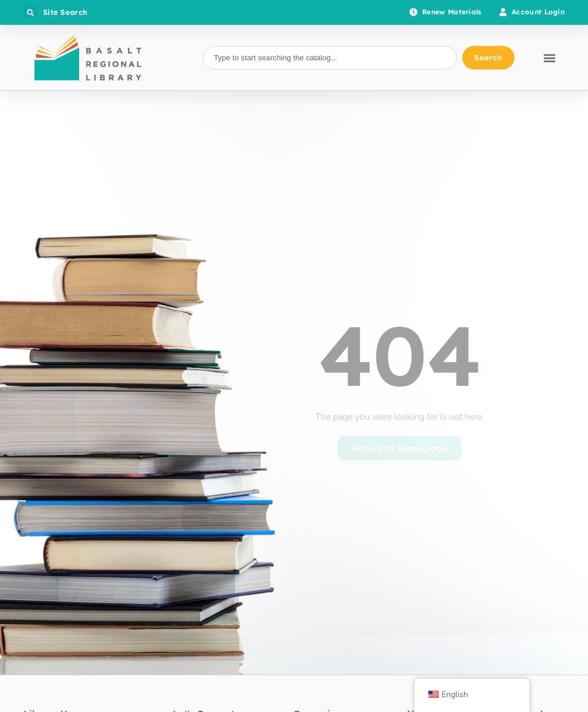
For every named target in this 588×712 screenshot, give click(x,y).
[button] (30, 13)
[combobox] (330, 58)
